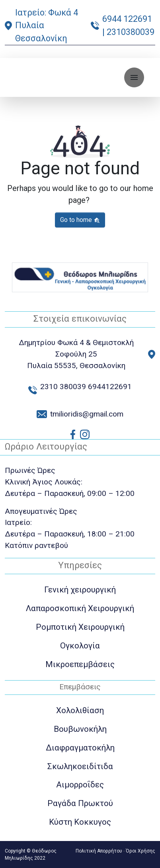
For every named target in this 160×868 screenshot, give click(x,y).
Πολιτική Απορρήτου (99, 851)
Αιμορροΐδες (80, 785)
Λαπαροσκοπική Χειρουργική (80, 608)
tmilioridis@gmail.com (87, 414)
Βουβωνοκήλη (80, 729)
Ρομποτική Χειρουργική (80, 627)
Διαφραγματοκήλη (80, 748)
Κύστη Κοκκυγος (80, 822)
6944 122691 (127, 19)
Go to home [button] (80, 220)
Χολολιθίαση (80, 710)
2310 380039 (63, 387)
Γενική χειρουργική (80, 590)
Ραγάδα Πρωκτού (80, 803)
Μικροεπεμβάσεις (80, 664)
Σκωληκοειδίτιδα (80, 766)
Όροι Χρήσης (140, 851)
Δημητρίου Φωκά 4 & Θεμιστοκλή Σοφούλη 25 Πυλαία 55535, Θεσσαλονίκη (76, 354)
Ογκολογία (80, 646)
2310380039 (131, 32)
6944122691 (110, 387)
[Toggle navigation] (134, 77)
